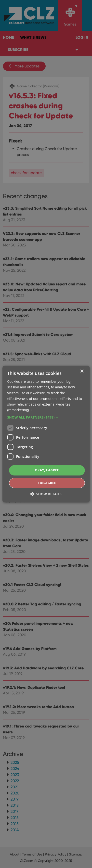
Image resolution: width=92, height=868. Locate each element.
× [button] (82, 371)
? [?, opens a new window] (31, 410)
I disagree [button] (47, 483)
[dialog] (46, 434)
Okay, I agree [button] (47, 470)
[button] (46, 417)
